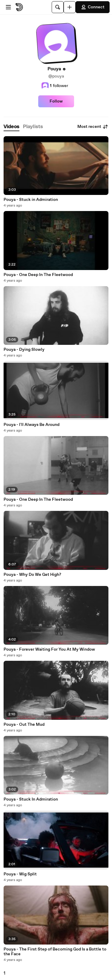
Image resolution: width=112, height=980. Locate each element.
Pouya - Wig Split (20, 874)
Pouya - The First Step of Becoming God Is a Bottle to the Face (55, 952)
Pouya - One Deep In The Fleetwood (38, 275)
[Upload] (70, 7)
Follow (56, 101)
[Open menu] (8, 7)
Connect (93, 7)
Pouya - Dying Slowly (24, 350)
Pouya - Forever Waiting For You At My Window (49, 649)
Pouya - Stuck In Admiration (31, 799)
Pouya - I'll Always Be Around (32, 425)
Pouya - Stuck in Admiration (31, 200)
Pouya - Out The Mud (24, 725)
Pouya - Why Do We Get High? (32, 575)
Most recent (93, 127)
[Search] (58, 7)
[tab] (11, 127)
